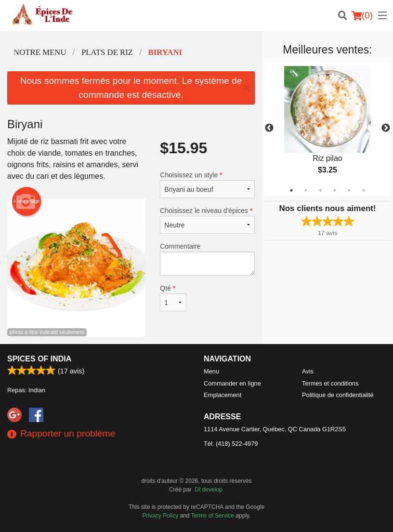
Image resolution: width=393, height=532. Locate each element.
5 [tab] (349, 190)
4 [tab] (335, 190)
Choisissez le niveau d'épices (207, 220)
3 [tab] (320, 190)
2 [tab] (306, 190)
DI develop (208, 490)
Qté (173, 298)
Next (386, 128)
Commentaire (207, 259)
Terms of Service (213, 516)
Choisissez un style (207, 185)
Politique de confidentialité (338, 395)
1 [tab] (291, 190)
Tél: (231, 444)
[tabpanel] (327, 128)
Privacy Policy (161, 516)
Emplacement (223, 395)
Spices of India (39, 359)
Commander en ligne (232, 383)
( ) (362, 15)
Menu (211, 371)
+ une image (26, 201)
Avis (308, 371)
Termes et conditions (330, 383)
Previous (269, 128)
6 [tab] (364, 190)
